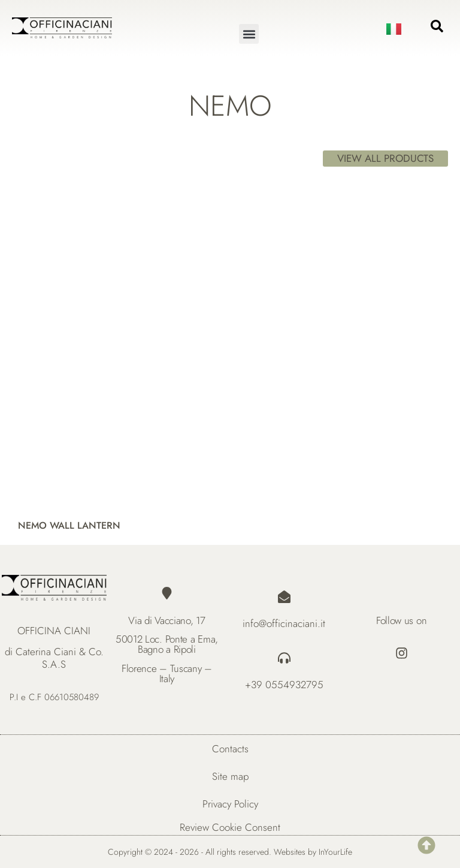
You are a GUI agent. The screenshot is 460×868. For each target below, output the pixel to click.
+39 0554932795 (284, 685)
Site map (230, 776)
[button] (249, 34)
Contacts (230, 749)
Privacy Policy (230, 804)
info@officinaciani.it (284, 623)
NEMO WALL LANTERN (69, 525)
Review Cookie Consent (230, 827)
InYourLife (335, 852)
